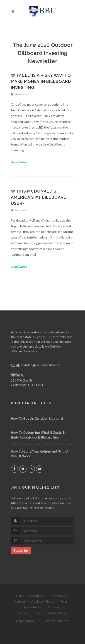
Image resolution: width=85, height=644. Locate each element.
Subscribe (21, 550)
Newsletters (33, 607)
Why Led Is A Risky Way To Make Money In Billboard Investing (41, 81)
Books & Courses (30, 613)
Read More (19, 162)
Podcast (54, 607)
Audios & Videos (43, 601)
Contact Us (58, 596)
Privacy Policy (58, 613)
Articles (20, 601)
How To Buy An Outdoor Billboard (37, 419)
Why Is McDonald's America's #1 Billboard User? (39, 197)
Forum (65, 601)
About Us (37, 596)
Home (20, 596)
